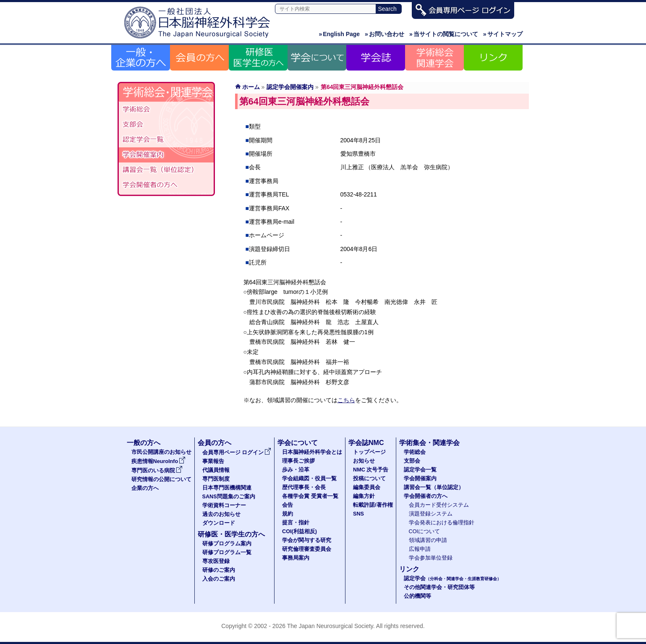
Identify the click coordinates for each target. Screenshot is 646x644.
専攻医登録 (216, 561)
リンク (409, 569)
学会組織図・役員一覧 (309, 479)
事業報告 (213, 461)
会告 (288, 505)
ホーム (251, 87)
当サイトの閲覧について (444, 34)
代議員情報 (216, 470)
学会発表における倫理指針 (442, 523)
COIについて (425, 531)
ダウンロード (219, 523)
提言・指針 (296, 523)
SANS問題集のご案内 (229, 497)
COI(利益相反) (299, 531)
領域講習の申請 (428, 540)
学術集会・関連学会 (429, 443)
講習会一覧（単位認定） (434, 487)
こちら (346, 400)
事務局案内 (296, 558)
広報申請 (420, 549)
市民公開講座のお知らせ (161, 452)
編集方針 (364, 496)
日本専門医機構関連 (227, 488)
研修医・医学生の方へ (231, 534)
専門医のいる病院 (157, 471)
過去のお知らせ (221, 514)
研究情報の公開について (161, 479)
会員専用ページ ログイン (237, 453)
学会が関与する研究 (307, 540)
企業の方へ (145, 488)
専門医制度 (216, 479)
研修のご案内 (219, 570)
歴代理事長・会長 (304, 487)
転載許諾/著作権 (373, 505)
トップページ (369, 452)
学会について (298, 443)
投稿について (369, 479)
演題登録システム (431, 514)
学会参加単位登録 (431, 558)
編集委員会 (367, 487)
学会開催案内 (166, 155)
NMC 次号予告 (371, 470)
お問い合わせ (384, 34)
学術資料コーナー (224, 505)
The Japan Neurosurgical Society (330, 626)
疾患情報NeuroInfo (159, 461)
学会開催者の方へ (166, 185)
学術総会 (166, 110)
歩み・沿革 (296, 470)
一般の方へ (144, 443)
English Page (339, 34)
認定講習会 (166, 170)
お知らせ (364, 461)
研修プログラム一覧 (227, 552)
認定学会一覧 (420, 470)
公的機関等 (417, 596)
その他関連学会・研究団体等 (439, 587)
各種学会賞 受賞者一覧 (310, 496)
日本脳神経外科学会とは (312, 452)
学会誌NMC (366, 443)
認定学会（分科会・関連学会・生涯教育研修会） (166, 140)
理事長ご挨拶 (298, 461)
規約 (288, 514)
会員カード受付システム (439, 505)
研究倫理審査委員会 (307, 549)
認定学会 (452, 579)
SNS (358, 514)
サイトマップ (503, 34)
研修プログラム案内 (227, 544)
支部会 (166, 125)
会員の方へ (214, 443)
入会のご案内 (219, 579)
